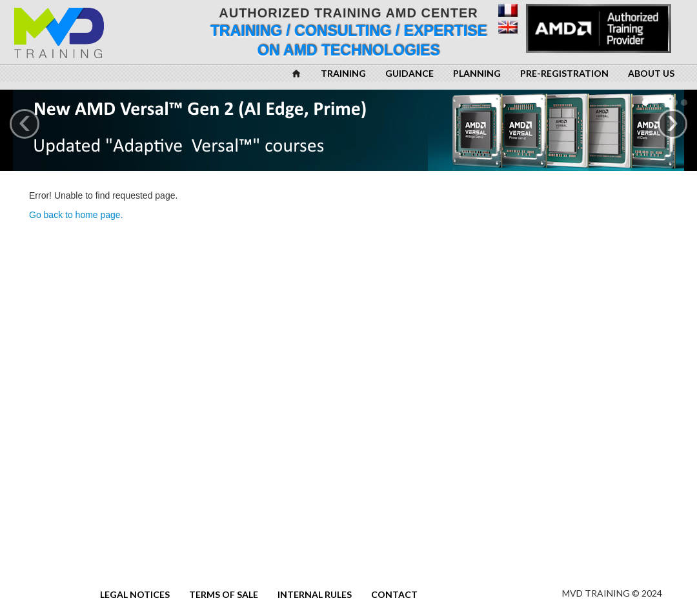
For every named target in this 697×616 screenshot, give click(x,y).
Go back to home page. (76, 215)
